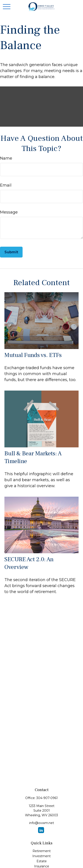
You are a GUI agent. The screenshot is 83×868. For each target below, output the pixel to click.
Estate (42, 861)
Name (6, 158)
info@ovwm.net (42, 823)
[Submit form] (11, 252)
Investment (41, 856)
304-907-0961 (47, 798)
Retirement (42, 851)
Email (6, 185)
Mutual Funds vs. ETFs (33, 355)
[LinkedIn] (41, 830)
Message (9, 212)
